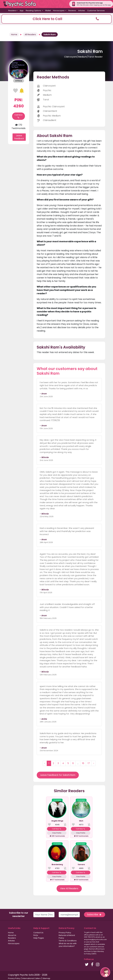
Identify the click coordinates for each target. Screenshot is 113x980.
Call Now (19, 116)
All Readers (30, 34)
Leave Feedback (19, 137)
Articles (82, 11)
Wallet (48, 11)
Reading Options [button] (34, 11)
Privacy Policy (65, 933)
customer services (97, 947)
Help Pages (39, 938)
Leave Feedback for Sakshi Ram (58, 775)
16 (83, 763)
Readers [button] (12, 11)
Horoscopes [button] (59, 11)
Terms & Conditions (68, 941)
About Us (12, 935)
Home (14, 34)
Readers (12, 938)
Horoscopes (14, 943)
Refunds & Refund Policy (67, 937)
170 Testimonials (19, 127)
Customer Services (96, 11)
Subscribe (94, 914)
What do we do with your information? (68, 945)
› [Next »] (94, 763)
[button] (56, 19)
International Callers (31, 978)
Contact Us (38, 933)
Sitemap (46, 978)
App (22, 11)
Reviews (72, 11)
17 (89, 763)
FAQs (36, 935)
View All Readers (69, 888)
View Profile (57, 833)
